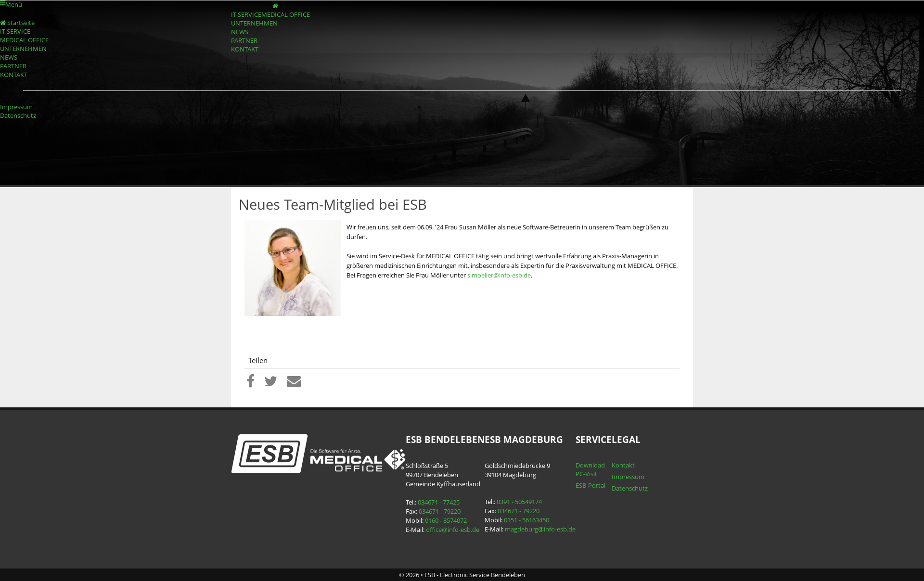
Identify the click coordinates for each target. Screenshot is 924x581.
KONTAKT (245, 49)
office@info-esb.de (453, 530)
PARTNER (244, 40)
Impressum (16, 107)
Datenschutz (18, 115)
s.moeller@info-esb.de (499, 275)
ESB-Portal (590, 485)
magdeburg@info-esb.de (540, 529)
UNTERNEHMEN (254, 23)
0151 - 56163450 (526, 520)
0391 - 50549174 (519, 502)
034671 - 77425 (439, 502)
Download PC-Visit (590, 469)
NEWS (240, 32)
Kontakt (623, 465)
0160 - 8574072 (446, 520)
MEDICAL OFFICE (286, 14)
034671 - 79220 (440, 511)
